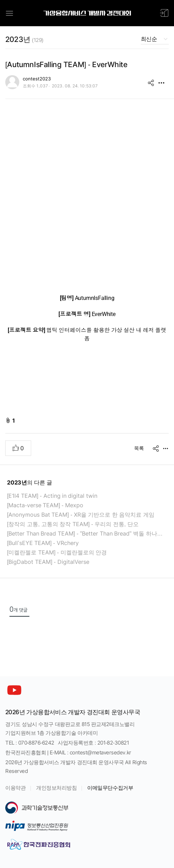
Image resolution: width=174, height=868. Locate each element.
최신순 (149, 39)
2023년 (24, 39)
